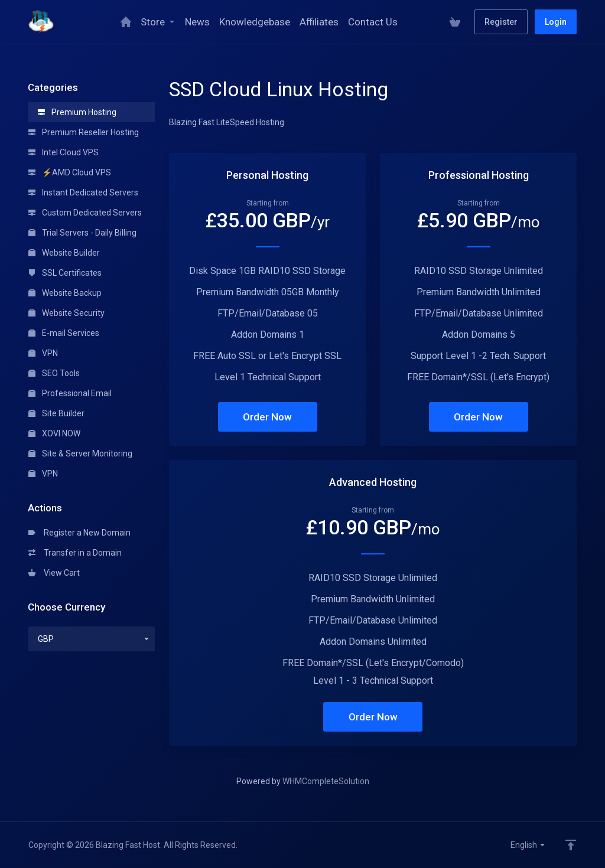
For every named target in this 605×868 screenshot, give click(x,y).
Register (501, 22)
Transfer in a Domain (75, 553)
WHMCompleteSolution (326, 781)
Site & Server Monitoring (80, 453)
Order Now (267, 417)
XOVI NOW (54, 433)
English (528, 845)
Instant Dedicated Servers (83, 192)
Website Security (66, 313)
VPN (43, 353)
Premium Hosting (77, 112)
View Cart (54, 573)
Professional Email (70, 393)
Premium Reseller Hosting (84, 132)
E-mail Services (64, 333)
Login (556, 22)
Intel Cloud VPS (64, 152)
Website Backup (65, 293)
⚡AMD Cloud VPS (70, 172)
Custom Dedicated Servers (85, 213)
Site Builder (56, 413)
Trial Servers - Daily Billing (82, 233)
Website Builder (64, 253)
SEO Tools (54, 373)
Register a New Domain (79, 533)
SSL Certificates (65, 273)
